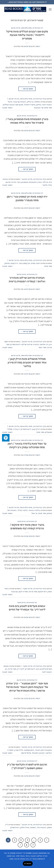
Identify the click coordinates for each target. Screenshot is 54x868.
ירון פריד (17, 429)
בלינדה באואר (34, 510)
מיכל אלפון (25, 827)
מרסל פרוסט (26, 753)
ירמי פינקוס (42, 591)
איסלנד (37, 102)
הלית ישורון (19, 750)
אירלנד (45, 182)
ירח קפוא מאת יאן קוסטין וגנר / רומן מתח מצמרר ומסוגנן (27, 198)
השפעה (33, 827)
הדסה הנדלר (23, 510)
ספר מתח (48, 108)
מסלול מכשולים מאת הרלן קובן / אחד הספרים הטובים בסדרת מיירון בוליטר (27, 362)
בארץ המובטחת (35, 182)
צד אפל (34, 513)
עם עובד (14, 591)
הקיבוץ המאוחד (38, 753)
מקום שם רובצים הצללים (13, 105)
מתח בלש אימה (26, 28)
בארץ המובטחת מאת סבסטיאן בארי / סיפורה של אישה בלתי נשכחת (27, 121)
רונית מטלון (15, 827)
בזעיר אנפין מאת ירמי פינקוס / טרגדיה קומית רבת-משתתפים (27, 526)
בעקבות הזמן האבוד (43, 750)
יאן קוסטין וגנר (25, 263)
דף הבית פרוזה (38, 28)
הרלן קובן (36, 429)
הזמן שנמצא (29, 750)
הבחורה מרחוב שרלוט (30, 344)
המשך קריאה (27, 89)
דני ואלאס (44, 344)
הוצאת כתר (12, 510)
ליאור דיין (21, 669)
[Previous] (47, 840)
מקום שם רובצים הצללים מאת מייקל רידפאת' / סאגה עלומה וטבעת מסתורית (27, 35)
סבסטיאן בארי (22, 182)
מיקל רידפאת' (30, 105)
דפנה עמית (35, 263)
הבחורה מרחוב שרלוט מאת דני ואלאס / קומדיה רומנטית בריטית (27, 279)
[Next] (20, 845)
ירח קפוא (14, 263)
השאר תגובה (7, 108)
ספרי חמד (42, 347)
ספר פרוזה (33, 591)
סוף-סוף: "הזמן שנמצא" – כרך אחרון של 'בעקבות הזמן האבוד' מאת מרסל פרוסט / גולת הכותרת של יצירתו (27, 687)
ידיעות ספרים (15, 344)
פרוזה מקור (21, 521)
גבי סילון (30, 102)
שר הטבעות (39, 108)
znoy (38, 46)
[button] (50, 9)
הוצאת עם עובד (20, 102)
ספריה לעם (23, 591)
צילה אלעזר (47, 185)
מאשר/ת (28, 863)
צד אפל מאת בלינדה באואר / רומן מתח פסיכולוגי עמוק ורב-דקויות (27, 445)
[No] (50, 860)
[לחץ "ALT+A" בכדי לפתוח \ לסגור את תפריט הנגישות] (6, 438)
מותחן (7, 263)
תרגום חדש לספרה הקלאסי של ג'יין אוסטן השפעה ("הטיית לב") (27, 766)
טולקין (39, 105)
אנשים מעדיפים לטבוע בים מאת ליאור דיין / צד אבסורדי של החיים (27, 608)
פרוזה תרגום (16, 28)
